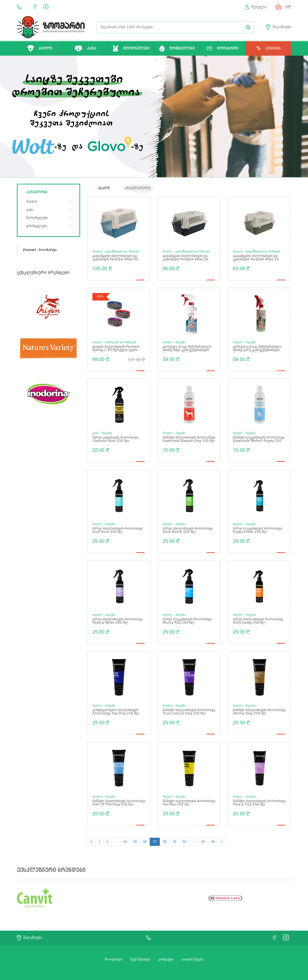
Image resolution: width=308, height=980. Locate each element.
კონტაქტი (166, 947)
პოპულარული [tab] (138, 189)
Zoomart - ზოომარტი (40, 250)
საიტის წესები (192, 947)
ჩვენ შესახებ (140, 947)
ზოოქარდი (114, 947)
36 (145, 829)
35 (135, 829)
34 (125, 829)
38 (165, 829)
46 (213, 829)
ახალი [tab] (104, 189)
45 (203, 829)
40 (184, 829)
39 (174, 829)
